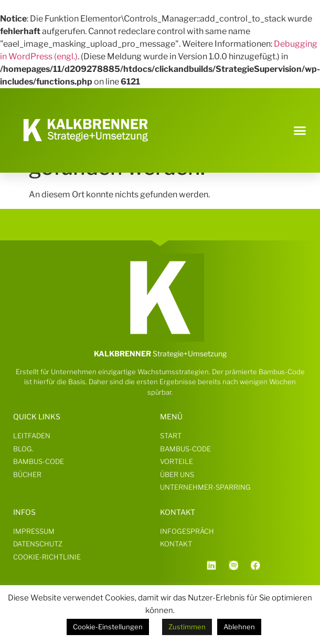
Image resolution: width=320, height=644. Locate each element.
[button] (300, 130)
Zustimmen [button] (187, 627)
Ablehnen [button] (239, 627)
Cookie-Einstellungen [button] (108, 627)
